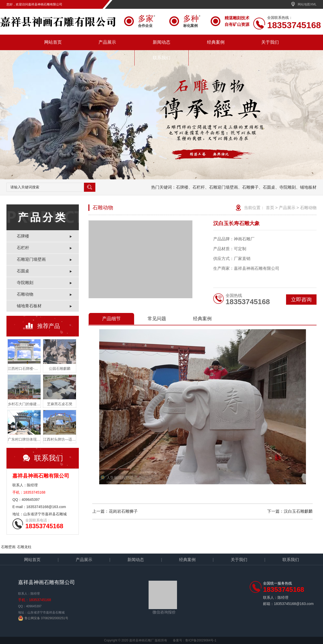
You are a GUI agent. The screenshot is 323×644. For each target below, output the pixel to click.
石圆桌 (23, 271)
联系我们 (161, 58)
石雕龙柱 (24, 547)
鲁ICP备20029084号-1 (201, 640)
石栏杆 (23, 248)
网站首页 (53, 42)
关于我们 (270, 42)
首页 (270, 208)
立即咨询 (301, 300)
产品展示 (107, 42)
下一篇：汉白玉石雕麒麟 (290, 511)
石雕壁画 (8, 547)
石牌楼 (23, 236)
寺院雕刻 (25, 283)
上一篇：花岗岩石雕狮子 (115, 511)
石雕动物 (25, 294)
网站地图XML (304, 4)
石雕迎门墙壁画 (31, 259)
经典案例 (216, 42)
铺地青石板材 (29, 306)
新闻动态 (161, 42)
